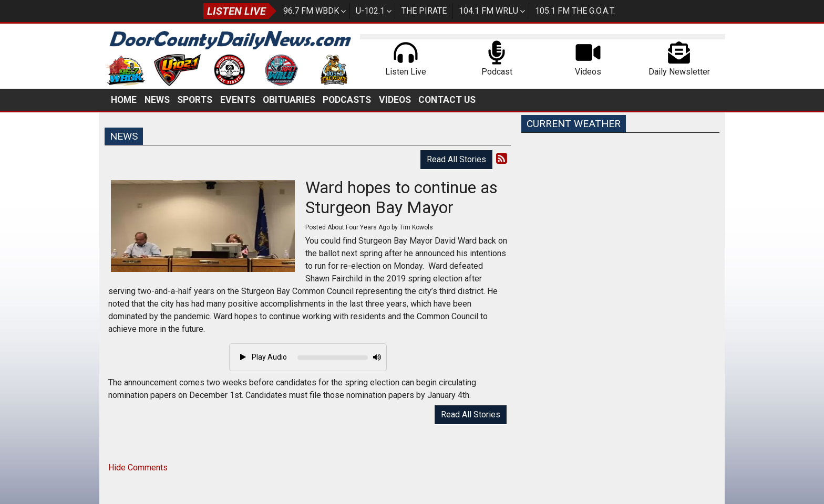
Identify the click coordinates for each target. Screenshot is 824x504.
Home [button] (124, 100)
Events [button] (238, 100)
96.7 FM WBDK (311, 11)
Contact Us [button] (447, 100)
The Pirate (424, 11)
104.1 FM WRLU (488, 11)
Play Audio (264, 357)
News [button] (157, 100)
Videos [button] (395, 100)
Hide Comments (138, 468)
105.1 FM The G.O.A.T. (575, 11)
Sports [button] (195, 100)
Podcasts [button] (347, 100)
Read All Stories (456, 159)
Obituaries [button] (289, 100)
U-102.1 (370, 11)
